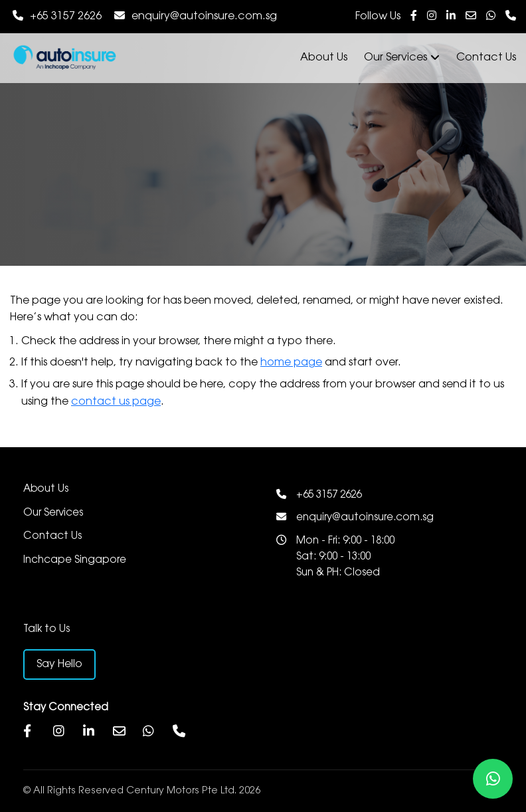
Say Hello (59, 664)
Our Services (402, 58)
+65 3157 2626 (66, 16)
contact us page (116, 402)
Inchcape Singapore (75, 560)
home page (291, 362)
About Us (324, 57)
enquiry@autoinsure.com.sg (204, 16)
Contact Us (486, 57)
